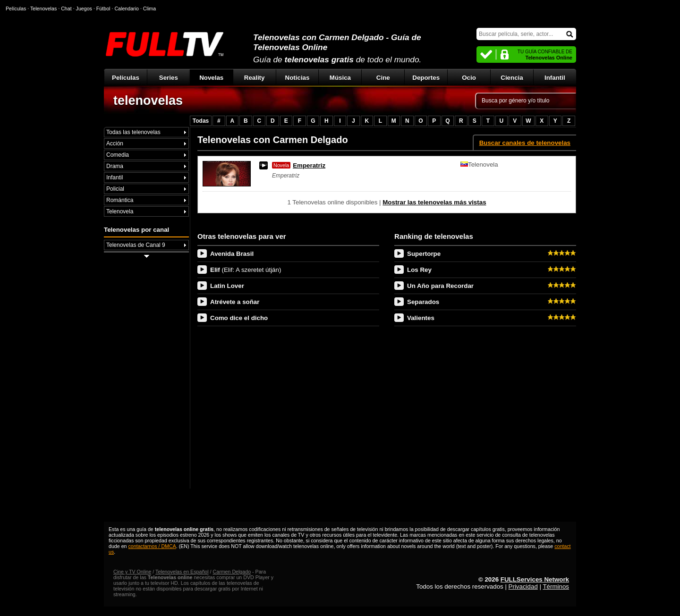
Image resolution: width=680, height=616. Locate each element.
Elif (246, 270)
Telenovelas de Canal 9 (136, 245)
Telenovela (120, 211)
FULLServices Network (535, 579)
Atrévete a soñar (235, 302)
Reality (255, 78)
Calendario (127, 8)
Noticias (297, 78)
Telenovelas (43, 8)
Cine (383, 78)
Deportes (426, 78)
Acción (115, 143)
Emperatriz (299, 165)
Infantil (555, 78)
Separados (423, 302)
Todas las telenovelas (133, 132)
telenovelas (148, 101)
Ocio (469, 78)
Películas (126, 78)
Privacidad (523, 586)
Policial (115, 189)
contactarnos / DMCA (152, 546)
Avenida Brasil (232, 254)
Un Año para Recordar (440, 286)
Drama (115, 166)
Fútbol (103, 8)
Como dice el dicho (239, 318)
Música (340, 78)
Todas (201, 121)
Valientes (421, 318)
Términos (556, 586)
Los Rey (419, 270)
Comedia (118, 155)
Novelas (211, 78)
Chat (66, 8)
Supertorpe (424, 254)
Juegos (84, 8)
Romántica (120, 200)
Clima (149, 8)
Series (169, 78)
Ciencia (512, 78)
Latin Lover (227, 286)
